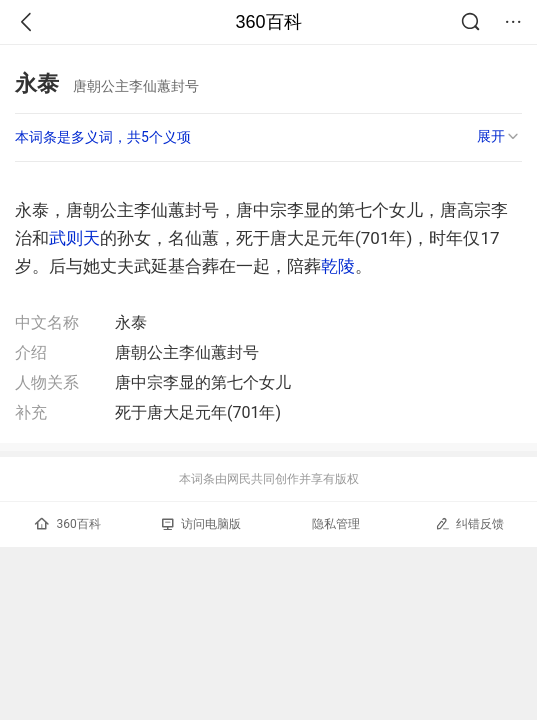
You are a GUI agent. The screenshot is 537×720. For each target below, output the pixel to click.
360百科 (268, 22)
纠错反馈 (469, 523)
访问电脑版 (201, 524)
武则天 (74, 238)
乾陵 (338, 266)
